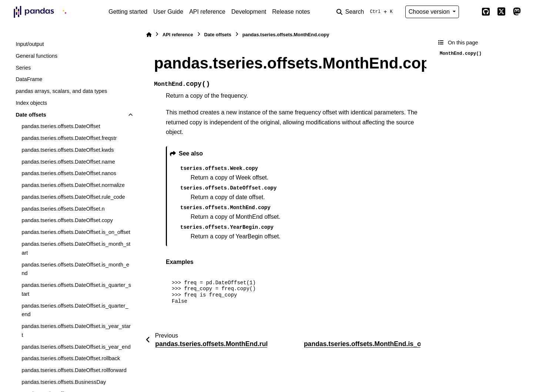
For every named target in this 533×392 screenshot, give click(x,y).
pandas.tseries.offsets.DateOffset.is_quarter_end (75, 310)
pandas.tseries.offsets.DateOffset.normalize (73, 185)
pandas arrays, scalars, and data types (61, 91)
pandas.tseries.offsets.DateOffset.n (63, 209)
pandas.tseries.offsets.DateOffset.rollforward (74, 370)
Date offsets (31, 115)
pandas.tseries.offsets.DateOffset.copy (67, 220)
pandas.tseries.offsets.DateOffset (61, 126)
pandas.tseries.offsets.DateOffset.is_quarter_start (76, 289)
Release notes (291, 12)
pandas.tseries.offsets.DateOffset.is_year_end (76, 347)
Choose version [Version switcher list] (430, 12)
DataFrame (29, 79)
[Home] (149, 35)
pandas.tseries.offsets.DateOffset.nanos (69, 173)
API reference (207, 12)
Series (23, 68)
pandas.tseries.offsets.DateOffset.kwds (68, 150)
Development (249, 12)
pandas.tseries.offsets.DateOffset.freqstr (69, 138)
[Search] (366, 12)
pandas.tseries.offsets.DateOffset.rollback (71, 358)
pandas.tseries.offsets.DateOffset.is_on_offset (76, 232)
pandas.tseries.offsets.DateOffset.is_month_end (75, 269)
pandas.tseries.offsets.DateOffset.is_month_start (76, 248)
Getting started (128, 12)
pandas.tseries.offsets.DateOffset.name (68, 162)
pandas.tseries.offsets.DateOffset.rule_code (73, 197)
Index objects (31, 103)
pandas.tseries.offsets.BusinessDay (64, 382)
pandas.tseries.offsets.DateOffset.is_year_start (76, 331)
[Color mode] (470, 12)
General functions (36, 56)
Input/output (30, 44)
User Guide (168, 12)
